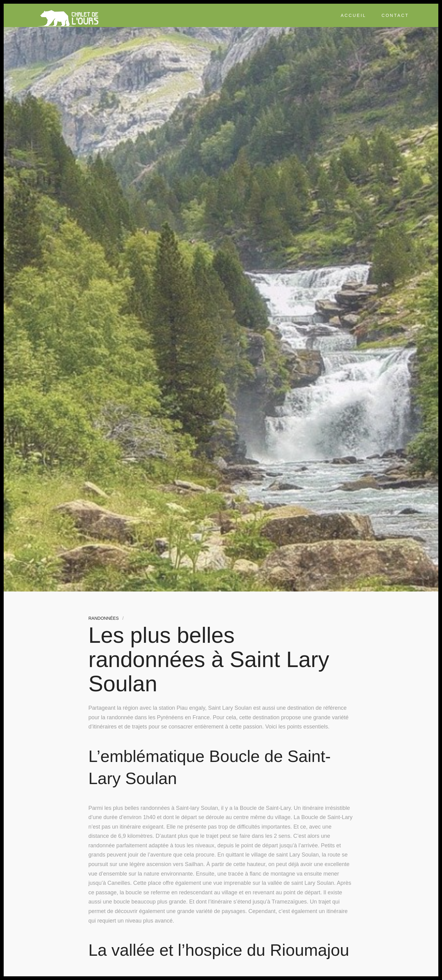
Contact (395, 15)
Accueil (353, 15)
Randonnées (104, 618)
